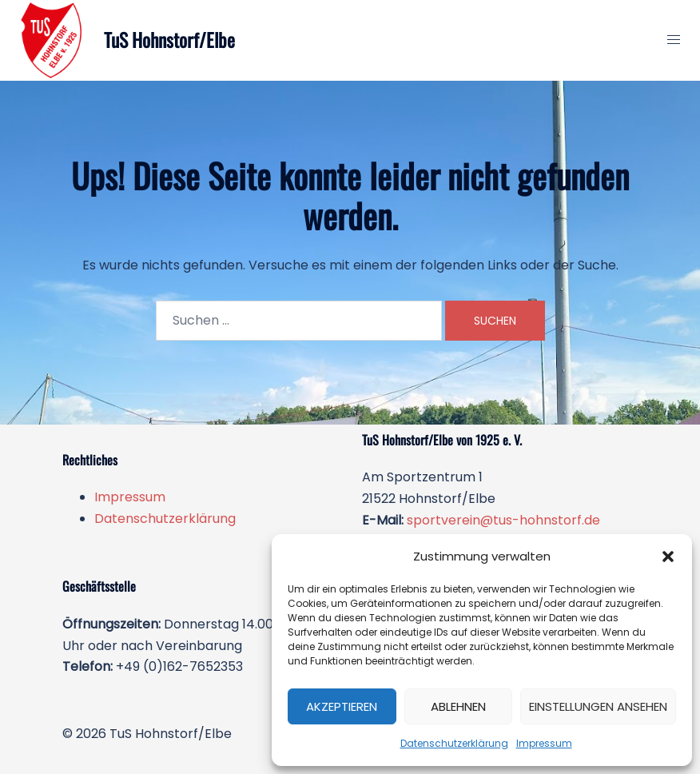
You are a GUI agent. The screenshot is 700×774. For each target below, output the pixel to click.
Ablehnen (458, 706)
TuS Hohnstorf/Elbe (171, 40)
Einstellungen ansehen (598, 706)
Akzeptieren (342, 706)
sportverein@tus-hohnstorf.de (503, 520)
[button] (668, 557)
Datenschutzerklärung (454, 743)
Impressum (544, 743)
